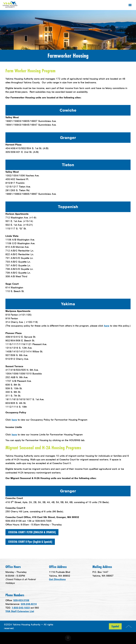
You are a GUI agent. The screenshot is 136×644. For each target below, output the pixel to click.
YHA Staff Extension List (20, 611)
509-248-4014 (29, 604)
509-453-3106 (21, 600)
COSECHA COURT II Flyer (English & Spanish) (30, 542)
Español (115, 626)
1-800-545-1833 (21, 608)
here (107, 326)
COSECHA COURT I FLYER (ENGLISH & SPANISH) (32, 532)
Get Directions (57, 579)
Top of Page (129, 626)
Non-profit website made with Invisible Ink (68, 638)
